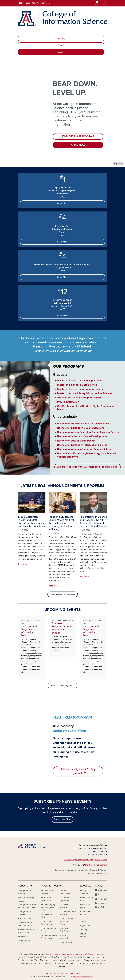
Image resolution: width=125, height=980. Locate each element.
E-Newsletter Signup (85, 906)
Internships (23, 937)
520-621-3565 (101, 860)
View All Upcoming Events (62, 686)
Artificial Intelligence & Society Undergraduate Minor (78, 771)
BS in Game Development (47, 923)
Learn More (62, 203)
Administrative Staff (86, 899)
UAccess (83, 921)
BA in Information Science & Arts (49, 937)
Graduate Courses (26, 919)
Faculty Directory (84, 892)
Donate (61, 45)
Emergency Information (66, 870)
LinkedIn (102, 903)
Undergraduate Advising (24, 892)
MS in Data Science (65, 906)
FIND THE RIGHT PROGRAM (78, 136)
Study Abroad (24, 941)
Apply (61, 52)
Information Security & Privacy (92, 870)
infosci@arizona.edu (84, 860)
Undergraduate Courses (24, 913)
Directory (61, 39)
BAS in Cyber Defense (47, 892)
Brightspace (85, 926)
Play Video (118, 164)
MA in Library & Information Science (67, 921)
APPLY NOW (78, 145)
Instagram (102, 899)
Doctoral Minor (66, 942)
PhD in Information (65, 937)
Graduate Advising (26, 898)
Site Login (84, 930)
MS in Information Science (68, 913)
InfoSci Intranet (83, 935)
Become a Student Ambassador (26, 931)
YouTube (102, 907)
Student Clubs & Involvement (25, 924)
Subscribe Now (62, 820)
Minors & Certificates (65, 892)
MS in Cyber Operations (65, 899)
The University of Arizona (83, 977)
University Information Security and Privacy (62, 974)
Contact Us (69, 860)
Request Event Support (86, 913)
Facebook (102, 891)
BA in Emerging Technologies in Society (48, 907)
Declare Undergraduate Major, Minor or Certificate (28, 905)
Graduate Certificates (65, 930)
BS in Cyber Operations (46, 899)
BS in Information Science (49, 930)
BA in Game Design (46, 916)
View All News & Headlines (63, 594)
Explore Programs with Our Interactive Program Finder (88, 467)
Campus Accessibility (96, 873)
